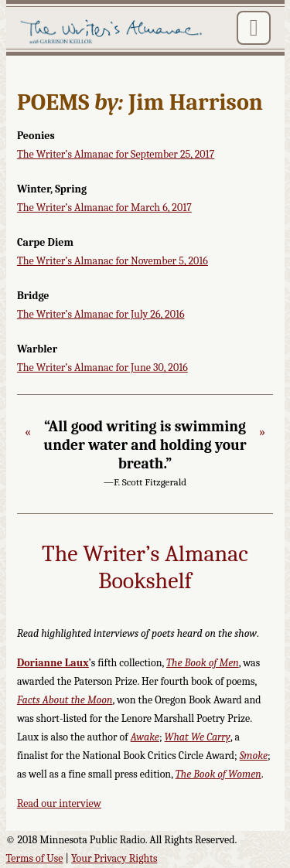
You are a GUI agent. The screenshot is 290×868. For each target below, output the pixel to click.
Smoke (254, 756)
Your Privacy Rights (114, 858)
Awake (145, 737)
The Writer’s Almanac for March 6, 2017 (104, 208)
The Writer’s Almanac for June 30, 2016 (102, 368)
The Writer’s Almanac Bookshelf (145, 568)
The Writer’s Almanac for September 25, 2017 (116, 154)
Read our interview (59, 803)
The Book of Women (218, 774)
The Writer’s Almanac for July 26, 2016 (101, 314)
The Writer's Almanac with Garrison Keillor (113, 32)
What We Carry (198, 737)
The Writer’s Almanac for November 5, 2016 (113, 261)
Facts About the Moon (65, 700)
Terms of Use (35, 858)
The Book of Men (203, 663)
